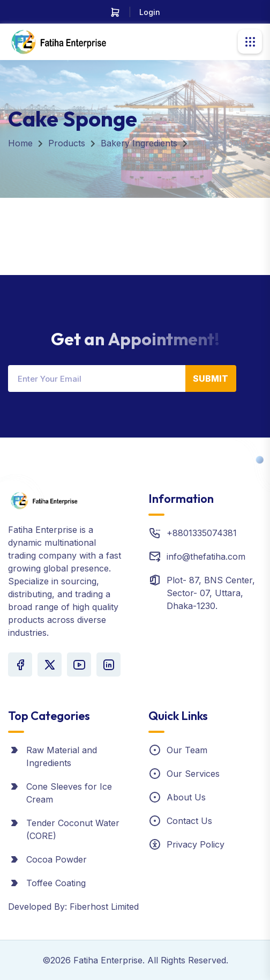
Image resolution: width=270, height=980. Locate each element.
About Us (186, 797)
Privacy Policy (196, 844)
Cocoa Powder (57, 859)
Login (150, 12)
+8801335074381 (202, 533)
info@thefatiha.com (206, 556)
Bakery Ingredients (139, 143)
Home (20, 143)
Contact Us (189, 821)
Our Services (193, 774)
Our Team (187, 750)
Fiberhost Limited (104, 907)
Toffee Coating (56, 883)
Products (67, 143)
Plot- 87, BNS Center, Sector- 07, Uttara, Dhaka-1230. (211, 593)
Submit (211, 378)
